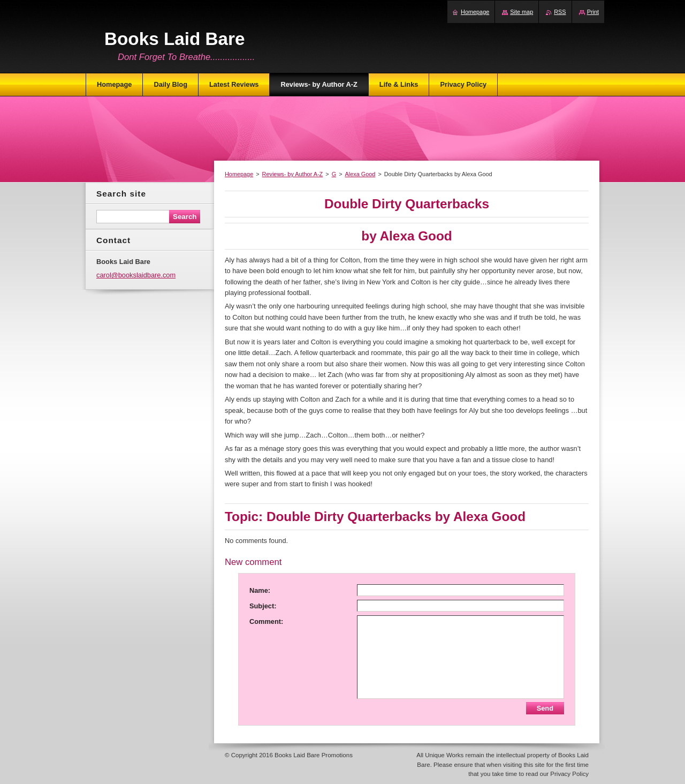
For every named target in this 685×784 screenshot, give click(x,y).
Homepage (239, 174)
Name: (260, 590)
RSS (560, 12)
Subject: (263, 606)
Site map (522, 12)
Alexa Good (360, 174)
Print (593, 12)
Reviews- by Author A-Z (293, 174)
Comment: (266, 621)
